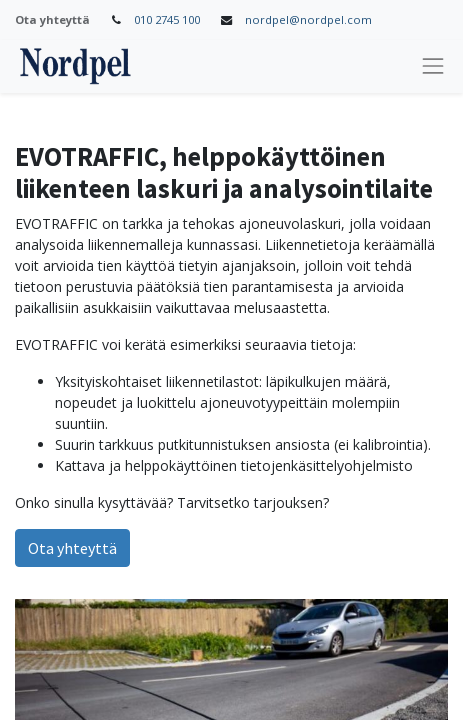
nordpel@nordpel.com (308, 19)
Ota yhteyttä (72, 548)
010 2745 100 (167, 19)
